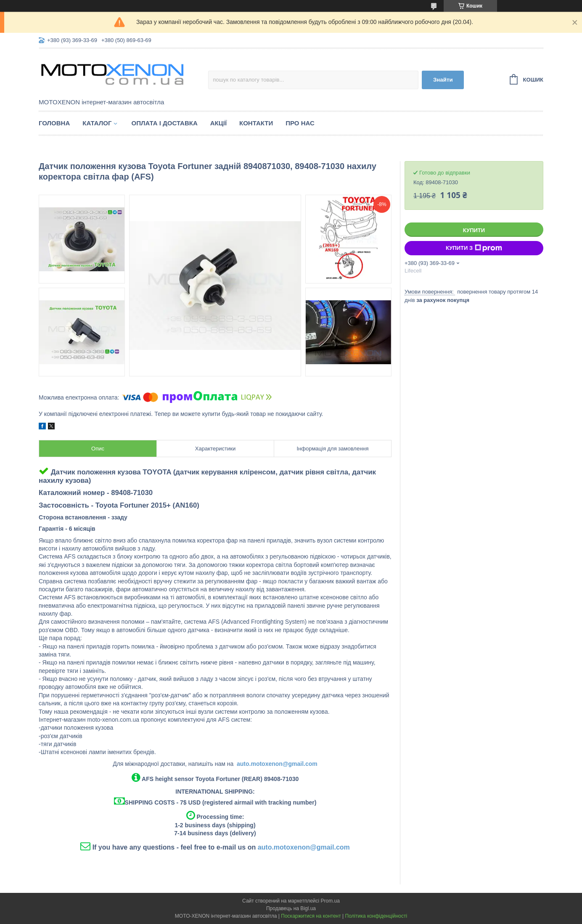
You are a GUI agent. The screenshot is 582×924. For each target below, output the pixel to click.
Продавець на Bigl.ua (291, 908)
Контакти (256, 123)
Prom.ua (330, 901)
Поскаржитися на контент (311, 916)
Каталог (97, 123)
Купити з (474, 248)
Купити (474, 230)
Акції (218, 123)
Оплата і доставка (164, 123)
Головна (54, 123)
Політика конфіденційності (376, 916)
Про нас (300, 123)
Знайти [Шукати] (443, 80)
